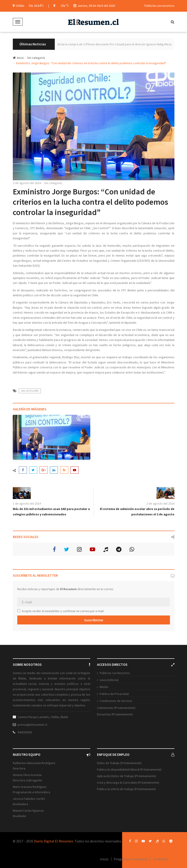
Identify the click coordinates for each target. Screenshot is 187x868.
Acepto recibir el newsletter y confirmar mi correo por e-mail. (61, 611)
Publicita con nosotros (159, 6)
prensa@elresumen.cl (32, 725)
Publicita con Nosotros (115, 673)
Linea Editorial (109, 680)
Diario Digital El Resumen (54, 841)
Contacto (160, 859)
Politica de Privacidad (114, 694)
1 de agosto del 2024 (27, 503)
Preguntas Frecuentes (131, 859)
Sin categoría (36, 58)
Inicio (18, 58)
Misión (104, 687)
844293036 (25, 732)
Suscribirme (94, 620)
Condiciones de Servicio (116, 701)
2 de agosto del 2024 (27, 183)
